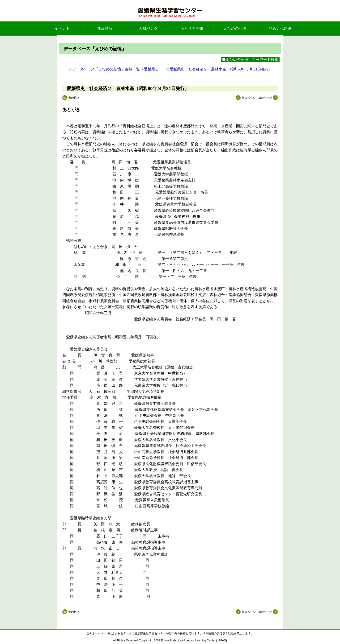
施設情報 (105, 28)
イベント (62, 28)
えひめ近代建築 (278, 28)
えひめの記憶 (235, 28)
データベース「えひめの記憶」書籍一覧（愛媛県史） (117, 69)
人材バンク (148, 28)
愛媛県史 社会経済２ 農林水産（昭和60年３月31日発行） (221, 69)
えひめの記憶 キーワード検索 (250, 60)
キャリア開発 (192, 28)
